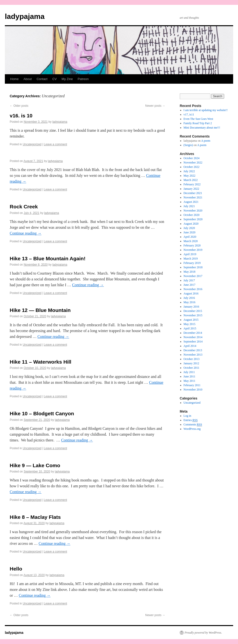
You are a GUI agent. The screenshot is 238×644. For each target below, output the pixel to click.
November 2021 (193, 197)
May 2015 (190, 324)
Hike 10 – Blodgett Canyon (42, 413)
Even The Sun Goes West (198, 119)
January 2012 (191, 363)
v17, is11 (189, 114)
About (28, 79)
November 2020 (193, 211)
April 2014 (190, 346)
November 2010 (193, 390)
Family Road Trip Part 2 (198, 123)
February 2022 (192, 184)
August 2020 (191, 224)
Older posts (19, 106)
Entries (191, 420)
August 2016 (191, 293)
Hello (16, 569)
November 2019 (193, 250)
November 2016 (193, 289)
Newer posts (155, 106)
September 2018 (193, 267)
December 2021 (193, 193)
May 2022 (190, 176)
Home (14, 79)
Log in (187, 416)
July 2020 (189, 228)
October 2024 (192, 158)
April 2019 (190, 254)
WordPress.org (192, 429)
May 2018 (190, 272)
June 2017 (190, 285)
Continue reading (26, 233)
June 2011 (190, 376)
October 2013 (192, 359)
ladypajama (25, 16)
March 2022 (191, 180)
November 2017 (193, 276)
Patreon (83, 79)
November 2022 (193, 163)
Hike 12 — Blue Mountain (40, 310)
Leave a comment (55, 144)
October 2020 (192, 215)
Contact (42, 79)
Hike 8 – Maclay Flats (35, 517)
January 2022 (191, 189)
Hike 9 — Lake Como (35, 465)
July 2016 (189, 298)
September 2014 (193, 342)
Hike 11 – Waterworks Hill (41, 362)
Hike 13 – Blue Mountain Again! (48, 258)
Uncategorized (32, 144)
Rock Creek (24, 207)
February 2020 (192, 245)
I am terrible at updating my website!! (206, 110)
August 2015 (191, 320)
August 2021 (191, 202)
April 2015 (190, 328)
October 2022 (192, 167)
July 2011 (189, 372)
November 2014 (193, 337)
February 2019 (192, 263)
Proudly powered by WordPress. (203, 633)
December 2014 (193, 333)
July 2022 (189, 171)
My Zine (67, 79)
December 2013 (193, 350)
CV (54, 79)
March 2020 (191, 241)
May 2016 (190, 302)
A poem (206, 141)
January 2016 (191, 307)
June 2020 (190, 232)
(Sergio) (188, 145)
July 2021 (189, 206)
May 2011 (190, 381)
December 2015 (193, 311)
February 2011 (192, 385)
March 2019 (191, 259)
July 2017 (189, 280)
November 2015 (193, 315)
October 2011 (191, 368)
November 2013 (193, 355)
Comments (193, 425)
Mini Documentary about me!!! (202, 128)
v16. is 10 (21, 116)
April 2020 (190, 237)
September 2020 (193, 219)
